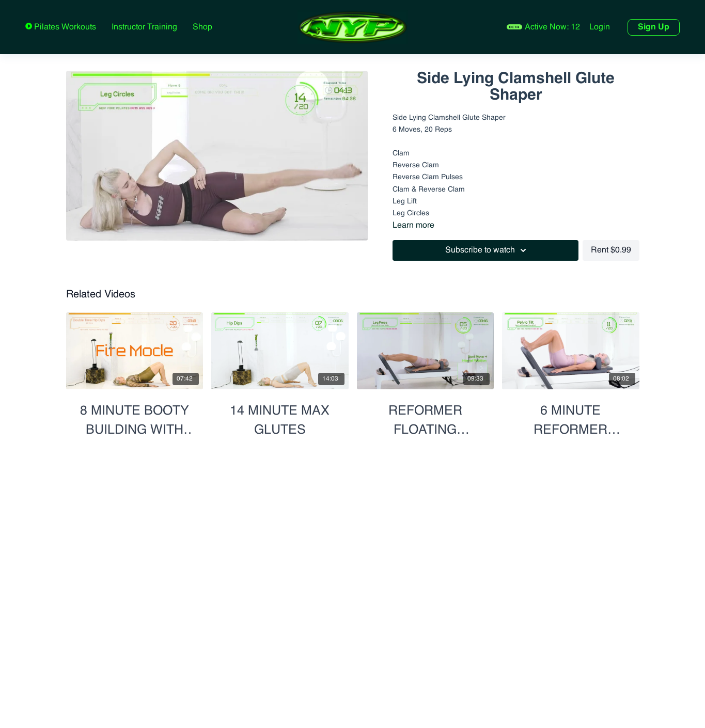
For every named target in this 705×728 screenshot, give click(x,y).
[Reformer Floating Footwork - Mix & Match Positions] (426, 417)
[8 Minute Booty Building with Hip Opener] (135, 417)
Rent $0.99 (611, 250)
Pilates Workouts (64, 27)
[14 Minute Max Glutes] (280, 417)
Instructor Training (144, 27)
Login (600, 27)
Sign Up (654, 27)
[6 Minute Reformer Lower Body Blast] (571, 417)
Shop (202, 27)
